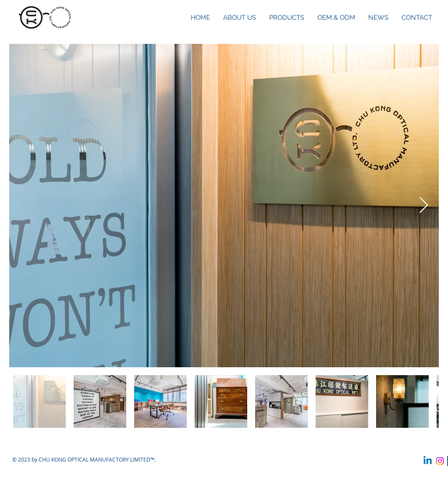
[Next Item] (424, 206)
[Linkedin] (428, 461)
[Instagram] (440, 461)
